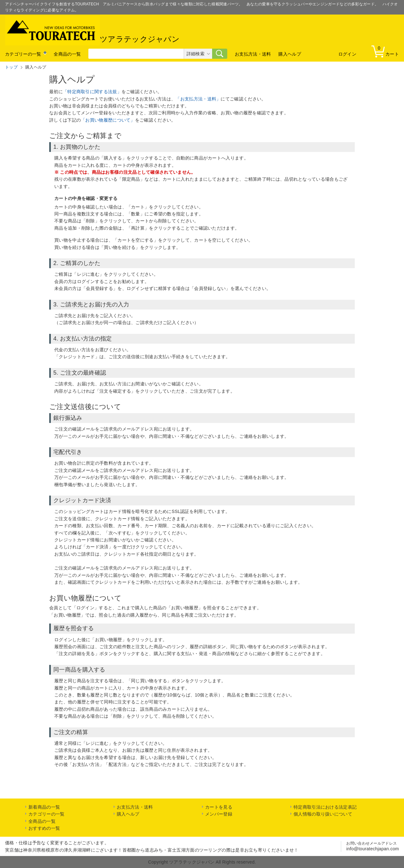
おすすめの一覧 (44, 828)
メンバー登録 (219, 814)
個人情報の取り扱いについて (323, 814)
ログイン (347, 54)
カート (387, 51)
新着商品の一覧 (44, 807)
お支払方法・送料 (253, 54)
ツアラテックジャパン (92, 31)
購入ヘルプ (290, 54)
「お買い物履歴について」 (108, 120)
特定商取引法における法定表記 (325, 807)
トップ (11, 67)
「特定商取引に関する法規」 (92, 92)
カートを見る (219, 807)
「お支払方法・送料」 (198, 99)
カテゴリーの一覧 (23, 54)
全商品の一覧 (67, 54)
